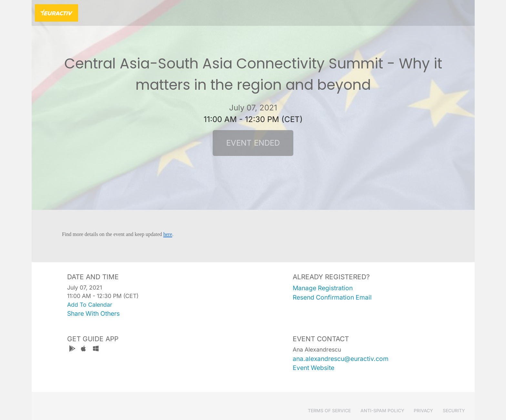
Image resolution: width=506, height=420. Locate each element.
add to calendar (90, 305)
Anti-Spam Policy (382, 410)
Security (454, 410)
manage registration (323, 288)
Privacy (423, 410)
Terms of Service (329, 410)
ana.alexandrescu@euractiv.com (341, 359)
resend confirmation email (332, 297)
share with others (93, 313)
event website (314, 368)
